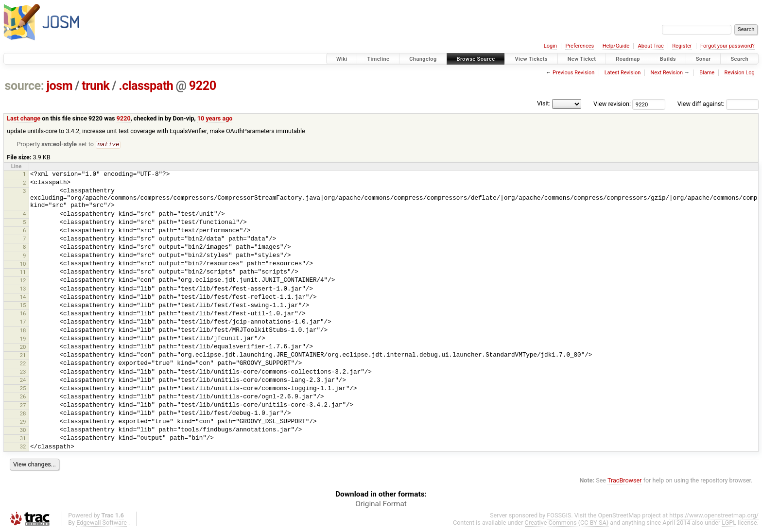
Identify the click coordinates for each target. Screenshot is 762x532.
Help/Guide (616, 46)
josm (59, 86)
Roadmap (628, 59)
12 (23, 281)
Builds (668, 59)
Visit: (544, 103)
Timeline (378, 59)
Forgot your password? (727, 46)
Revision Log (739, 73)
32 (23, 447)
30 (23, 430)
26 (23, 397)
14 (23, 297)
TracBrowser (625, 481)
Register (682, 46)
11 (23, 273)
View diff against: (718, 104)
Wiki (342, 59)
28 (23, 414)
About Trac (651, 46)
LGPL (729, 523)
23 (23, 372)
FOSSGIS (559, 516)
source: (25, 86)
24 (23, 380)
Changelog (423, 59)
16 (23, 314)
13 (23, 289)
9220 (203, 86)
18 (23, 331)
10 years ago (215, 118)
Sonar (703, 59)
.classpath (146, 86)
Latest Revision (623, 73)
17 (23, 322)
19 (23, 339)
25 (23, 389)
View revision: (612, 104)
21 (23, 356)
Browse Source (476, 59)
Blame (707, 73)
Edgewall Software (102, 523)
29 (23, 422)
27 (23, 406)
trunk (95, 86)
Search (739, 59)
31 (23, 439)
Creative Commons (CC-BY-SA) (567, 523)
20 (23, 347)
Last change (24, 118)
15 (23, 306)
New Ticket (582, 59)
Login (550, 46)
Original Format (381, 504)
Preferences (580, 46)
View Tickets (531, 59)
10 (23, 264)
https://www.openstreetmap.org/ (714, 516)
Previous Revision (573, 73)
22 (23, 364)
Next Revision (667, 73)
